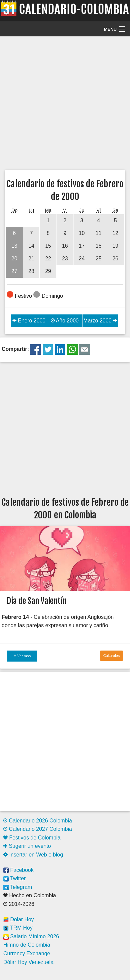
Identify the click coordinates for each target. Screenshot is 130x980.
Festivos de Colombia (32, 838)
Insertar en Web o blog (33, 855)
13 (14, 246)
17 (82, 246)
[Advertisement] (62, 102)
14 (31, 246)
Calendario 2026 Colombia (38, 821)
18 (99, 246)
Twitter (14, 878)
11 (99, 233)
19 (115, 246)
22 (48, 259)
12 (115, 233)
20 (14, 259)
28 (31, 271)
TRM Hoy (18, 928)
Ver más (22, 656)
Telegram (18, 887)
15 (48, 246)
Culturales (112, 656)
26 (115, 259)
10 (82, 233)
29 (48, 271)
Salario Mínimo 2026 (31, 936)
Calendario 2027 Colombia (38, 829)
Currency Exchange (27, 953)
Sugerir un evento (27, 846)
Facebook (18, 870)
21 (31, 259)
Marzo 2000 (100, 321)
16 (65, 246)
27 (14, 271)
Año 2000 (65, 321)
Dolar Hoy (19, 919)
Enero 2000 (29, 321)
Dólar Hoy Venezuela (28, 962)
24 (82, 259)
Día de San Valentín (37, 601)
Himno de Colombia (27, 945)
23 (65, 259)
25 (99, 259)
